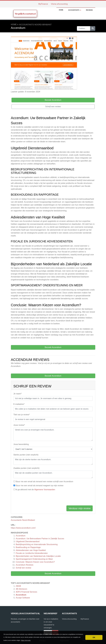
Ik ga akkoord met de (35, 490)
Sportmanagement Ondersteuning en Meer (34, 559)
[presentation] (32, 499)
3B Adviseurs (21, 589)
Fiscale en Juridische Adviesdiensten (32, 553)
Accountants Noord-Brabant (35, 25)
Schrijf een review (23, 568)
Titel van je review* (22, 415)
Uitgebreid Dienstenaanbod (28, 541)
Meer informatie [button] (26, 640)
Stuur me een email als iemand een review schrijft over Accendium (44, 482)
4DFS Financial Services (26, 592)
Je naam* (18, 394)
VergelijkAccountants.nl (25, 14)
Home (61, 10)
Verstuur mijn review (79, 508)
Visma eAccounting (59, 4)
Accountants (75, 10)
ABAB (18, 586)
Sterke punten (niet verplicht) (26, 455)
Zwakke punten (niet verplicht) (26, 468)
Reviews (89, 10)
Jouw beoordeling (21, 444)
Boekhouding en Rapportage (28, 547)
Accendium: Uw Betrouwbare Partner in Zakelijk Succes (40, 539)
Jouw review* (19, 425)
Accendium (21, 536)
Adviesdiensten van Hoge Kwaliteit (31, 550)
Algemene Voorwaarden (45, 490)
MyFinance (43, 4)
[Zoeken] (93, 28)
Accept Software (23, 598)
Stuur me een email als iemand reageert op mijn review (39, 486)
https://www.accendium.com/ (23, 528)
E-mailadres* (19, 404)
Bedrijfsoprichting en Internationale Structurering (37, 544)
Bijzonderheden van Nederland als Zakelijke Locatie (38, 556)
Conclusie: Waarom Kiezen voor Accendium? (35, 562)
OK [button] (94, 637)
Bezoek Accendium (53, 573)
